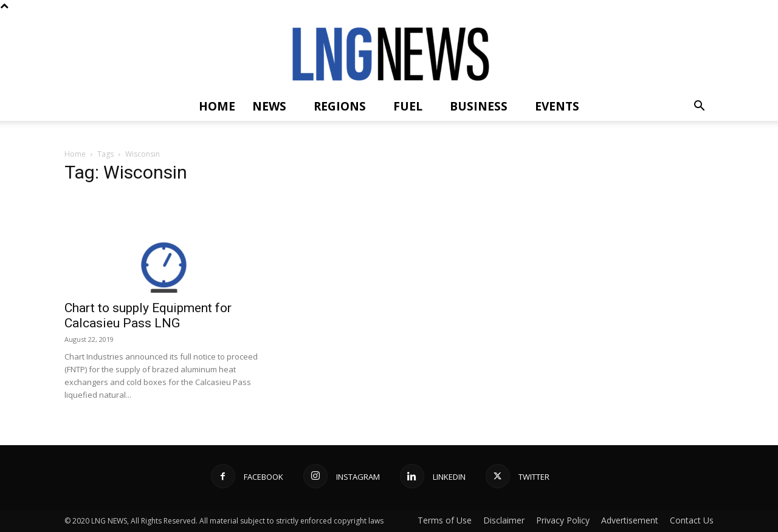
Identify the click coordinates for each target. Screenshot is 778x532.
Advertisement (630, 520)
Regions (340, 106)
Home (217, 106)
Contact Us (692, 520)
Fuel (408, 106)
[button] (699, 107)
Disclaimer (504, 520)
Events (557, 106)
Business (479, 106)
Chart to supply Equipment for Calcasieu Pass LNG (148, 315)
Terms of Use (445, 520)
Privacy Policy (563, 520)
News (269, 106)
